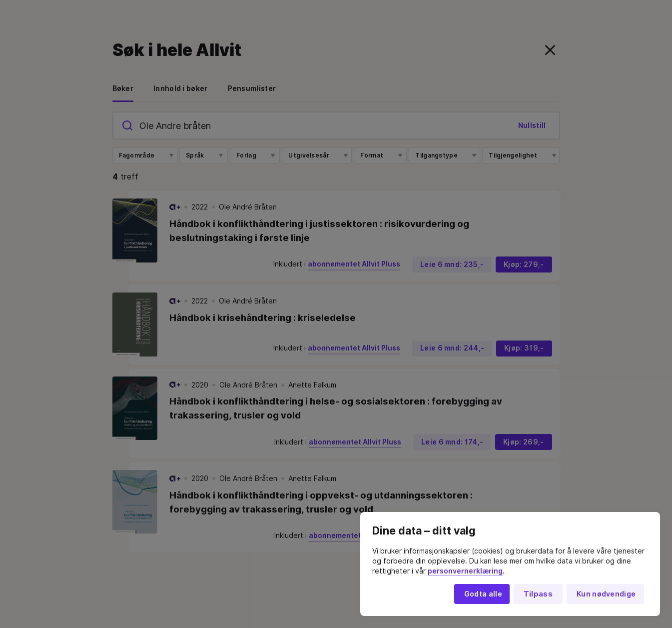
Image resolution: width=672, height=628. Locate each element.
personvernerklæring (465, 571)
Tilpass (538, 594)
